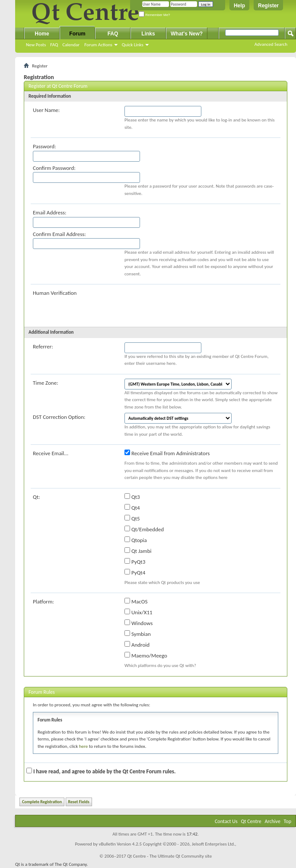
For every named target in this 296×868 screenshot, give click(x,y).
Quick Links (133, 45)
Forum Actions (98, 45)
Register (268, 6)
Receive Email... (51, 453)
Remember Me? (154, 15)
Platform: (43, 602)
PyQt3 (135, 562)
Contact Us (226, 821)
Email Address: (50, 212)
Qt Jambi (138, 551)
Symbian (138, 634)
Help (239, 6)
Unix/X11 (138, 612)
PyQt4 (135, 572)
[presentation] (190, 306)
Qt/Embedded (144, 529)
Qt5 (132, 518)
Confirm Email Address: (59, 234)
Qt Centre (251, 821)
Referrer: (43, 346)
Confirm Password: (54, 168)
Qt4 (132, 507)
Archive (273, 821)
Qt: (37, 497)
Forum (77, 34)
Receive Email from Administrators (167, 453)
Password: (44, 146)
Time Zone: (46, 383)
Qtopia (136, 540)
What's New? (187, 34)
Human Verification (55, 293)
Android (137, 645)
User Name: (46, 110)
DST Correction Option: (59, 417)
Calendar (71, 45)
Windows (138, 623)
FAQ (54, 45)
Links (148, 34)
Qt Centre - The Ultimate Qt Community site (169, 856)
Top (288, 821)
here (83, 746)
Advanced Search (271, 44)
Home (42, 34)
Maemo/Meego (146, 655)
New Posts (36, 45)
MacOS (136, 601)
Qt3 (132, 497)
